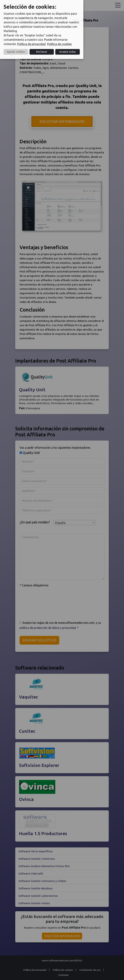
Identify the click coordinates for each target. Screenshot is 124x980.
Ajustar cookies (16, 52)
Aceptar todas (68, 52)
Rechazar (42, 52)
